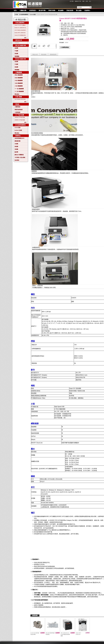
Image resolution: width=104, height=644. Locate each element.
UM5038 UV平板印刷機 (20, 117)
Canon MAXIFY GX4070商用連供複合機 (47, 15)
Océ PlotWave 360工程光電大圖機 (21, 99)
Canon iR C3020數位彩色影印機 (21, 35)
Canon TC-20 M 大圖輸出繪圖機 (21, 25)
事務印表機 (52, 10)
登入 (90, 1)
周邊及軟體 (70, 10)
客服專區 (88, 10)
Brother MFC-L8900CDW (20, 33)
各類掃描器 (33, 10)
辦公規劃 (79, 10)
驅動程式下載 (78, 1)
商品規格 (44, 54)
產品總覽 (61, 10)
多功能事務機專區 (24, 15)
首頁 (16, 10)
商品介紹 (35, 54)
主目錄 (16, 15)
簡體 (83, 1)
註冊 (87, 1)
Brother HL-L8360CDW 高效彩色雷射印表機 (21, 28)
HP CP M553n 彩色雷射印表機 (21, 30)
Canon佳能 (33, 15)
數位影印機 (42, 10)
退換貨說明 (53, 54)
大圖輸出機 (23, 10)
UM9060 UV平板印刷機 (20, 120)
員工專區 (72, 1)
